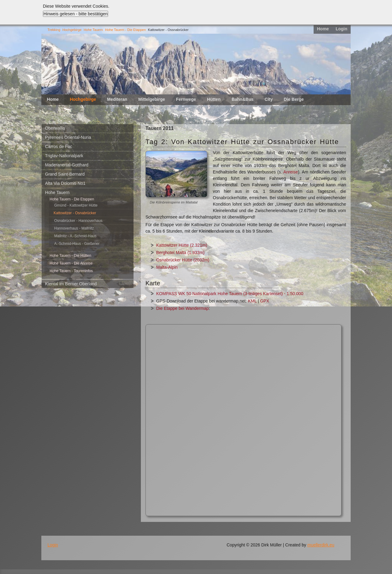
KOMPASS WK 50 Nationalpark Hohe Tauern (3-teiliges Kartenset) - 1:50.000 (230, 294)
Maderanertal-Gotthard (67, 165)
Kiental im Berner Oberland (71, 284)
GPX (265, 301)
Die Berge (294, 99)
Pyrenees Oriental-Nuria (68, 137)
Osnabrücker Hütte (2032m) (183, 260)
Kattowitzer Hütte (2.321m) (182, 245)
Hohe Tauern (93, 30)
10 (313, 84)
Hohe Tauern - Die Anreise (71, 263)
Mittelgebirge (152, 99)
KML (252, 301)
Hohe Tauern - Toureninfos (71, 271)
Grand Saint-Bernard (65, 174)
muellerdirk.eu (321, 545)
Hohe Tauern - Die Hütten (70, 256)
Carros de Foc (59, 146)
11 (319, 84)
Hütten (214, 99)
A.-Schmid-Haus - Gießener (77, 244)
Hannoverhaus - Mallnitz (74, 228)
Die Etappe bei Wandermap (182, 308)
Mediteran (117, 99)
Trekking (54, 30)
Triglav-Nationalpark (64, 156)
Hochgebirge (72, 30)
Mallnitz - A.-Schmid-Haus (75, 236)
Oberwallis (55, 128)
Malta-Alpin (167, 267)
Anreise (290, 172)
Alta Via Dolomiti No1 (65, 183)
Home (323, 29)
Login (341, 29)
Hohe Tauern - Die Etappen (125, 30)
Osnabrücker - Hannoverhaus (78, 221)
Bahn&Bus (243, 99)
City (269, 99)
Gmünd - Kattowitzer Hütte (76, 205)
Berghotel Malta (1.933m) (180, 253)
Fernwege (186, 99)
